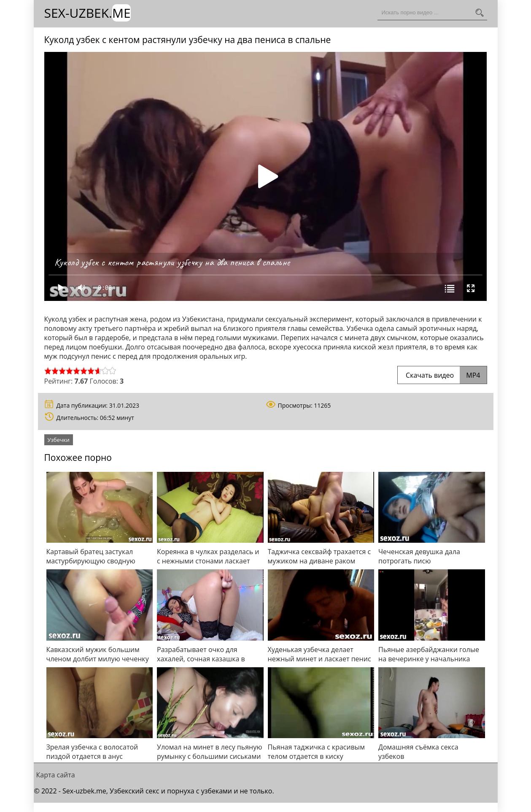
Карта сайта (56, 775)
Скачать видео (442, 375)
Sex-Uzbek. (88, 13)
